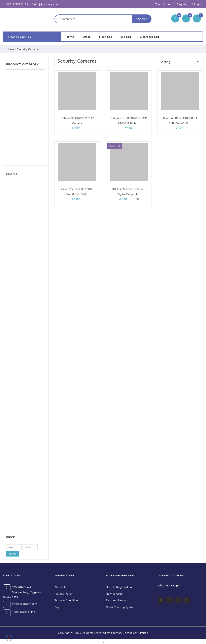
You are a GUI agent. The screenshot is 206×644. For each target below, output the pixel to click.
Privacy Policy (64, 594)
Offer (87, 37)
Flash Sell (106, 37)
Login (197, 4)
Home (70, 37)
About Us (60, 587)
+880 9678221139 (15, 4)
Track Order (163, 4)
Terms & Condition (66, 600)
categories (20, 37)
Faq (57, 607)
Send (12, 554)
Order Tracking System (121, 607)
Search (141, 19)
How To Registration (119, 587)
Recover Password (118, 600)
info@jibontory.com (45, 4)
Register (181, 4)
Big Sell (126, 37)
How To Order (115, 594)
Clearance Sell (149, 37)
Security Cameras (28, 49)
